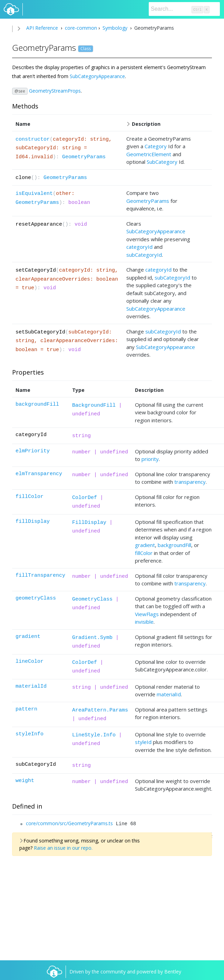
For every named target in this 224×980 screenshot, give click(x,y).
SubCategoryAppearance (97, 76)
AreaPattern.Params (100, 710)
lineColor (30, 662)
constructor (33, 139)
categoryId (139, 247)
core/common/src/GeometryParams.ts (69, 823)
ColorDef (85, 498)
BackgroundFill (94, 406)
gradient (145, 545)
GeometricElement (149, 154)
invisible (144, 622)
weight (25, 781)
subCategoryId (144, 255)
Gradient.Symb (92, 638)
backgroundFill (37, 404)
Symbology (115, 28)
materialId (31, 686)
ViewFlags (147, 614)
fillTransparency (40, 576)
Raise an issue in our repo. (63, 848)
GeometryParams (84, 157)
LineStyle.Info (94, 735)
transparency (190, 482)
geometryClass (36, 598)
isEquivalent (34, 194)
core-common (80, 28)
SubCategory (162, 162)
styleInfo (30, 734)
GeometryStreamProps (55, 90)
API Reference (42, 28)
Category (156, 146)
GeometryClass (92, 599)
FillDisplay (89, 523)
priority (150, 459)
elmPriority (33, 451)
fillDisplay (33, 522)
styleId (143, 742)
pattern (26, 709)
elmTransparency (39, 474)
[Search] (184, 9)
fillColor (30, 497)
